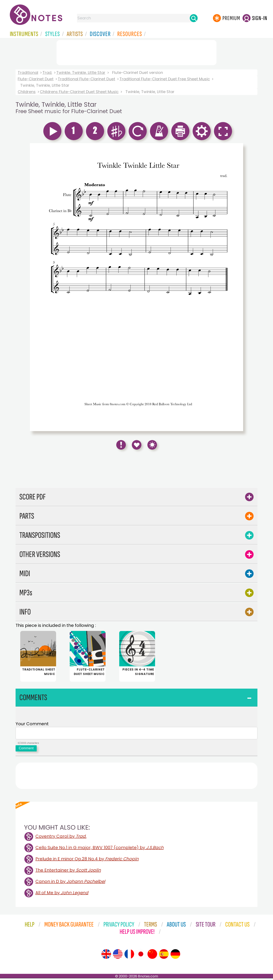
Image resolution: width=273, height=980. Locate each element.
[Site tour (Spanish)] (164, 956)
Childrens (27, 92)
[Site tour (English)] (106, 956)
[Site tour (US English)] (118, 956)
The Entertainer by (68, 872)
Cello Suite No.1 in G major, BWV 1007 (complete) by (99, 849)
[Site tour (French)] (129, 956)
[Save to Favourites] (137, 445)
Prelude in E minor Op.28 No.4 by (87, 861)
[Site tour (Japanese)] (141, 956)
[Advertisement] (136, 52)
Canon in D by (70, 883)
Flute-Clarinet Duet (36, 79)
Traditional (28, 73)
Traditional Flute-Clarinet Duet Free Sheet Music (165, 79)
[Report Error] (121, 445)
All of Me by (62, 894)
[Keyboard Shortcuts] (152, 445)
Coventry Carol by (61, 838)
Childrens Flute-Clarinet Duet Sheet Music (79, 92)
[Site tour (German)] (175, 956)
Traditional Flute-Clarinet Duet (86, 79)
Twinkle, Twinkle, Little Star (81, 73)
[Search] (194, 18)
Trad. (47, 73)
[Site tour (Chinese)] (152, 956)
